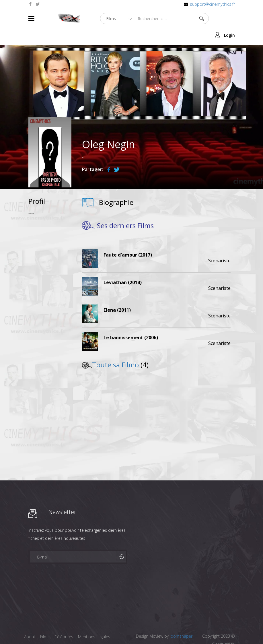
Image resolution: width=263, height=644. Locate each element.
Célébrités (66, 620)
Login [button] (229, 19)
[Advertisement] (50, 290)
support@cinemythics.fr (212, 4)
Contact (31, 629)
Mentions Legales (97, 620)
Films (46, 620)
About (30, 620)
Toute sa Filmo (115, 348)
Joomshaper (181, 619)
